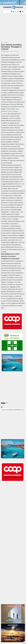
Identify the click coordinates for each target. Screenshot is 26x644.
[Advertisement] (13, 28)
